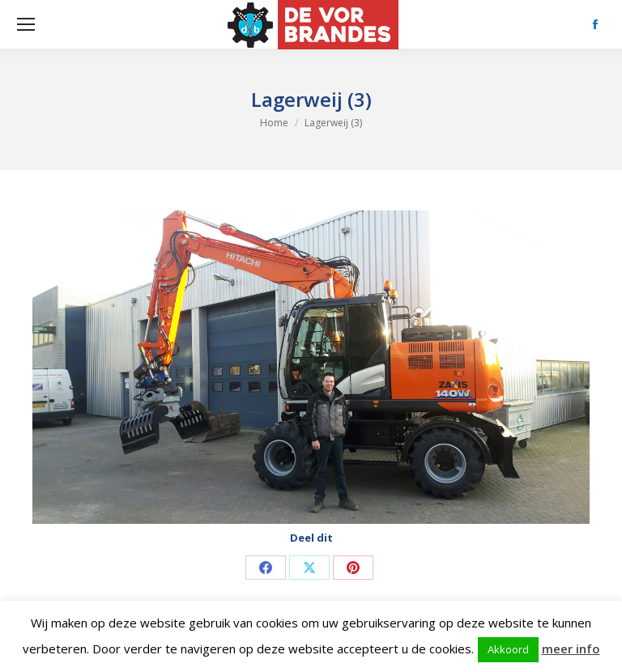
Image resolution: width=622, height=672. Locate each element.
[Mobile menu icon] (26, 24)
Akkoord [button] (508, 649)
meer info (571, 649)
